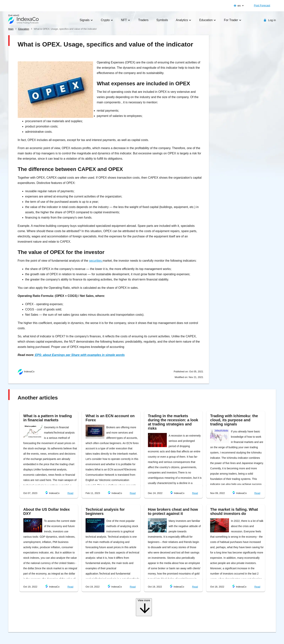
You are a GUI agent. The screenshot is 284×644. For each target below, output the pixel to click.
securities (96, 261)
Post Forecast (262, 5)
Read (70, 493)
